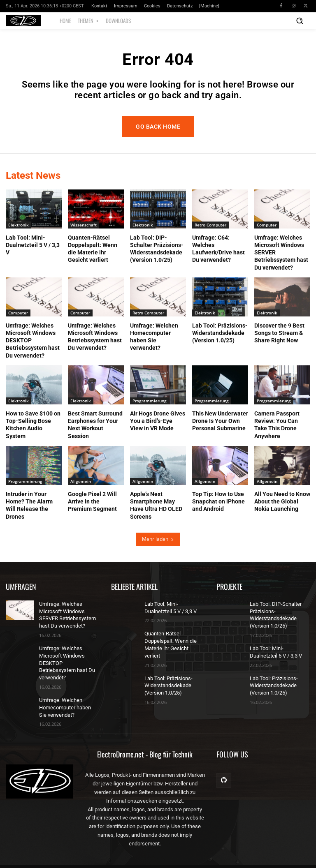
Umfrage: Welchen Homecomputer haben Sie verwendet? (68, 699)
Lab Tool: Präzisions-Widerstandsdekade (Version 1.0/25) (220, 335)
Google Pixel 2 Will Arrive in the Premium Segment (92, 504)
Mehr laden (158, 541)
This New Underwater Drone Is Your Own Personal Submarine (220, 423)
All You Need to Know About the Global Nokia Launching (282, 504)
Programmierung (150, 403)
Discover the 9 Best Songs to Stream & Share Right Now (279, 335)
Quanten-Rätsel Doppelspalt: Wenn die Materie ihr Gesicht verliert (173, 642)
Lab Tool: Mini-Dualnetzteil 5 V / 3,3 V (33, 247)
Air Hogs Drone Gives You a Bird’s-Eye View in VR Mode (158, 423)
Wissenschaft (84, 227)
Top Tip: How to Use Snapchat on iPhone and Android (218, 504)
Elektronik (19, 227)
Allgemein (81, 484)
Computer (267, 227)
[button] (300, 21)
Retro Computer (210, 227)
